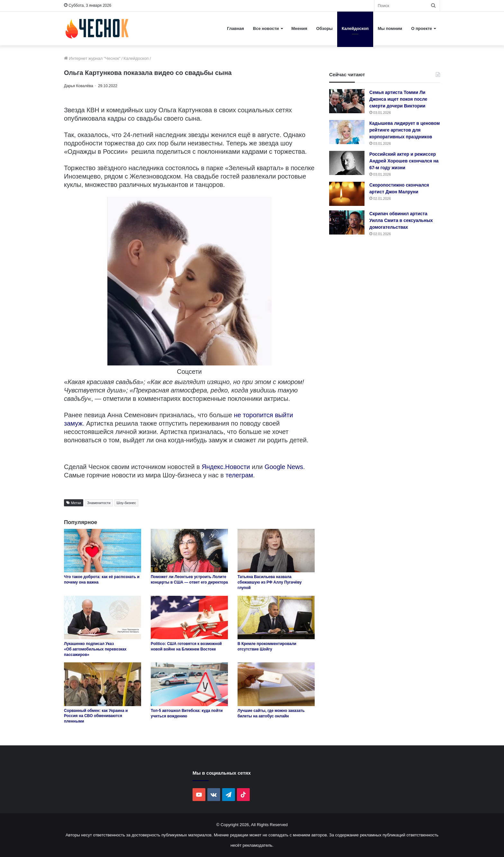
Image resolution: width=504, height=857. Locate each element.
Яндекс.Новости (226, 467)
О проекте (422, 28)
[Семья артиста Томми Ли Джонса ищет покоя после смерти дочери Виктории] (347, 101)
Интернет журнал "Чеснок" (92, 58)
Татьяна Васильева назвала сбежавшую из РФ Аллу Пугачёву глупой (270, 582)
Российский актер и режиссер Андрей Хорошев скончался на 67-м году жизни (404, 161)
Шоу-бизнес (126, 503)
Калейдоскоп (355, 28)
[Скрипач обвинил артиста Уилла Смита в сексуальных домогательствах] (347, 222)
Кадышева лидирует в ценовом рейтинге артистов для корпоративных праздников (405, 130)
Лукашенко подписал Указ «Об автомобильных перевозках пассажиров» (95, 649)
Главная (235, 28)
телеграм (239, 475)
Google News (284, 467)
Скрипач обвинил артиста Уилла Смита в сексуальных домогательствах (401, 220)
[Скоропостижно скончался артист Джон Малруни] (347, 194)
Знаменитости (99, 503)
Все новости (266, 28)
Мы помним (390, 28)
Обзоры (324, 28)
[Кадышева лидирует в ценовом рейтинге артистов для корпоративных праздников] (347, 132)
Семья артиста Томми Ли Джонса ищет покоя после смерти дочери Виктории (398, 99)
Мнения (299, 28)
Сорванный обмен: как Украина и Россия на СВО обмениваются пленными (96, 716)
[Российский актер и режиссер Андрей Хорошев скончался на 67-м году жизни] (347, 163)
